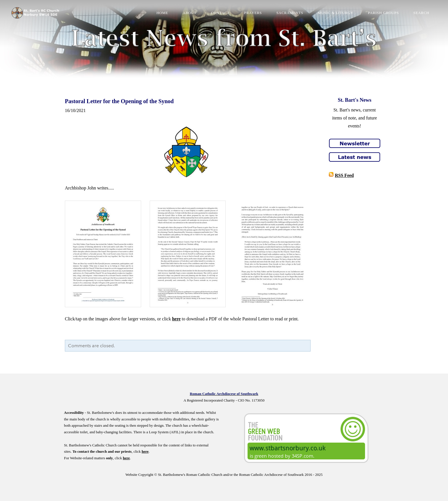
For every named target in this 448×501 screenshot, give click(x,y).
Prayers (253, 13)
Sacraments (290, 13)
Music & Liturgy (336, 13)
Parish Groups (383, 13)
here (176, 319)
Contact (220, 13)
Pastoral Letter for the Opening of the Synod (119, 101)
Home (162, 13)
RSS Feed (344, 175)
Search (421, 13)
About (189, 13)
